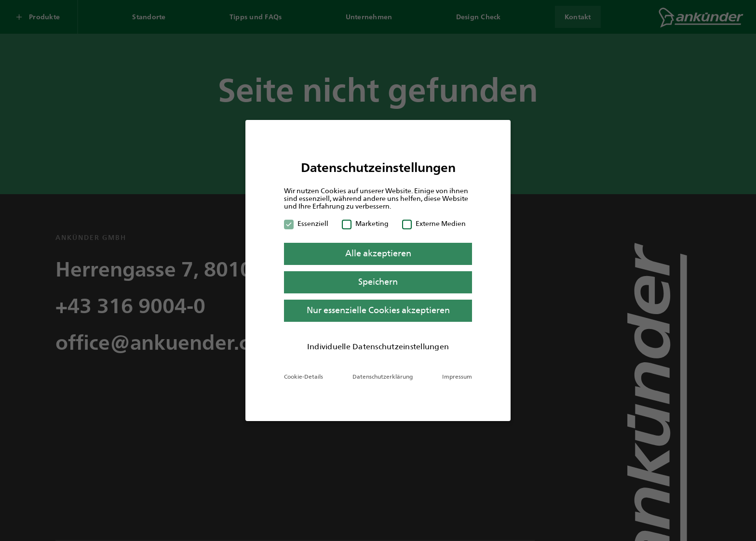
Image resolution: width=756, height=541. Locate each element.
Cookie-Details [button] (304, 377)
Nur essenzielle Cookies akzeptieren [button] (378, 310)
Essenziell (306, 224)
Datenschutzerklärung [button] (383, 377)
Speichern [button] (378, 282)
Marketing (365, 224)
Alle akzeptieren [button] (378, 253)
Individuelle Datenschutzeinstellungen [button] (378, 347)
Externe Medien (434, 224)
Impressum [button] (457, 377)
